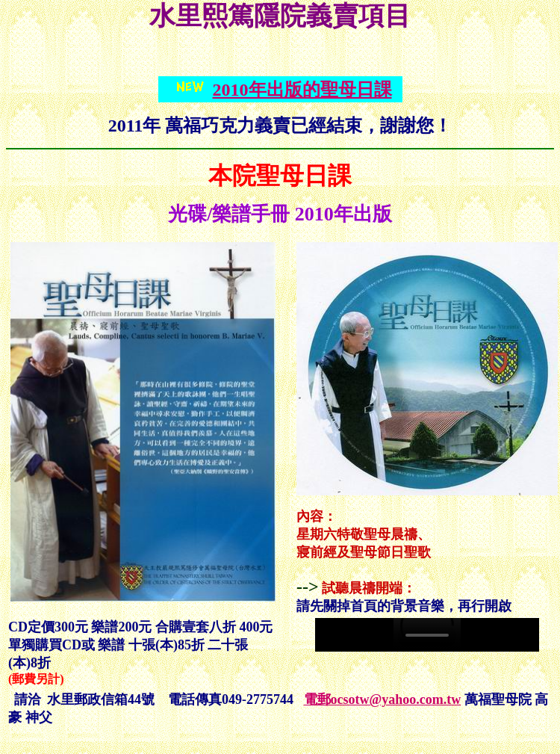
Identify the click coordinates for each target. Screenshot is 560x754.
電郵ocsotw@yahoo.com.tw (383, 699)
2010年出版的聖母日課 (302, 90)
